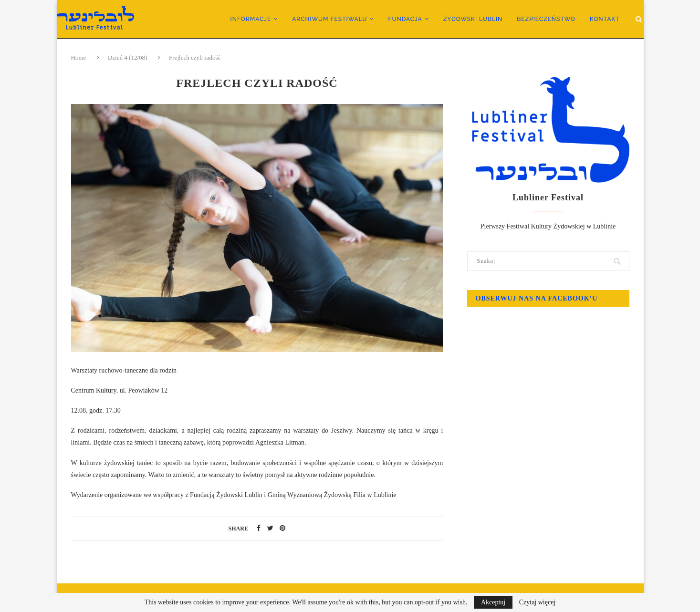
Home (79, 57)
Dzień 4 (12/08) (127, 57)
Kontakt (605, 19)
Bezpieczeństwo (546, 19)
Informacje (251, 19)
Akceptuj (493, 602)
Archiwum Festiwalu (329, 19)
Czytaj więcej (538, 602)
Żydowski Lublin (473, 19)
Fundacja (405, 19)
